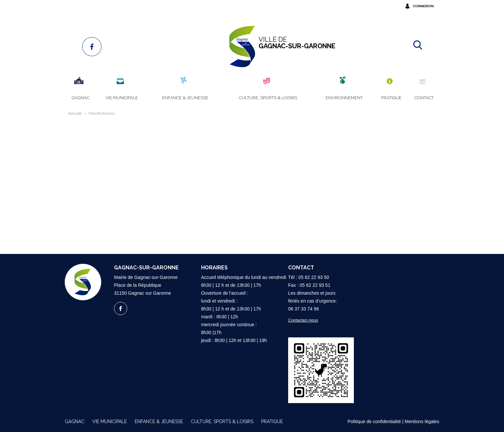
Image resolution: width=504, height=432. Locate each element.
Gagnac (75, 421)
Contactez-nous (303, 320)
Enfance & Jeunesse (159, 421)
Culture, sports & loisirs (222, 421)
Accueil (75, 113)
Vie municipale (110, 421)
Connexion (423, 6)
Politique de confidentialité (374, 421)
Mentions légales (422, 421)
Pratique (272, 421)
